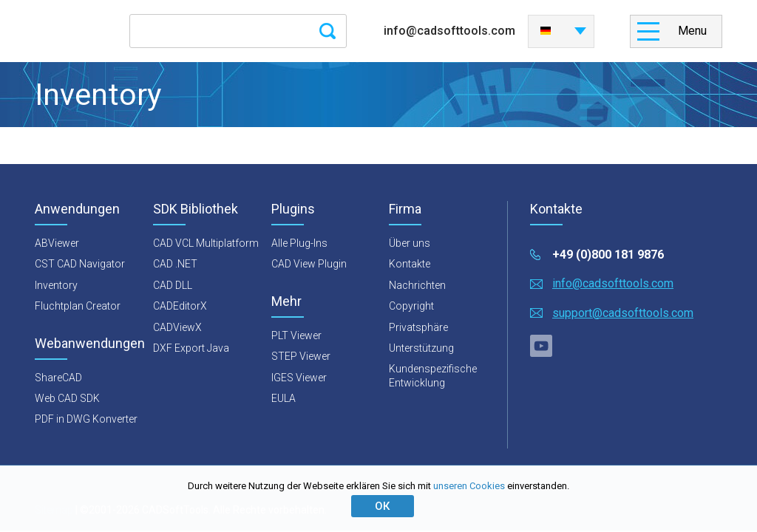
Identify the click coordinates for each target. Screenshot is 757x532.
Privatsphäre (418, 327)
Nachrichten (417, 285)
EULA (284, 398)
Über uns (410, 243)
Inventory (56, 285)
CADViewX (177, 327)
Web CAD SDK (67, 398)
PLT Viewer (296, 335)
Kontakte (410, 264)
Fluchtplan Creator (78, 306)
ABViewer (57, 243)
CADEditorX (180, 306)
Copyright (411, 306)
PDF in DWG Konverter (86, 419)
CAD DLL (173, 285)
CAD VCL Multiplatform (206, 243)
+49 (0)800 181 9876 (608, 255)
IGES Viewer (299, 378)
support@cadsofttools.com (623, 313)
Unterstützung (421, 348)
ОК (382, 506)
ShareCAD (58, 378)
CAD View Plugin (309, 264)
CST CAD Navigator (80, 264)
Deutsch (546, 31)
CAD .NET (175, 264)
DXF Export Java (191, 348)
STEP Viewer (301, 356)
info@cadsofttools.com (449, 31)
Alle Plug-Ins (299, 243)
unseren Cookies (469, 486)
